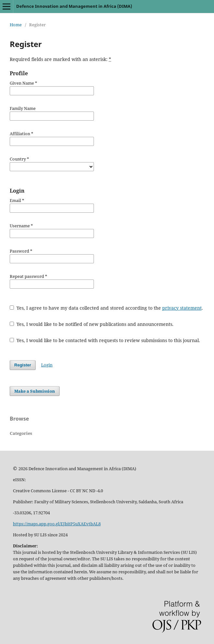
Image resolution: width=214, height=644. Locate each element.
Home (16, 25)
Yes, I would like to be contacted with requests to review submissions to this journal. (105, 340)
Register (23, 365)
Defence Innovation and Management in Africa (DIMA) (74, 6)
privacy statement (182, 308)
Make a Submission (35, 391)
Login (47, 365)
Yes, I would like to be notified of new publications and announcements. (92, 324)
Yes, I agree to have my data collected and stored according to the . (106, 308)
